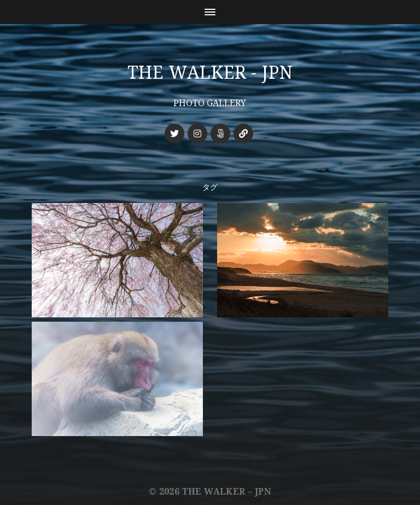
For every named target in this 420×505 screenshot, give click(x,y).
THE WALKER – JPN (227, 492)
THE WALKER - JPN (210, 73)
